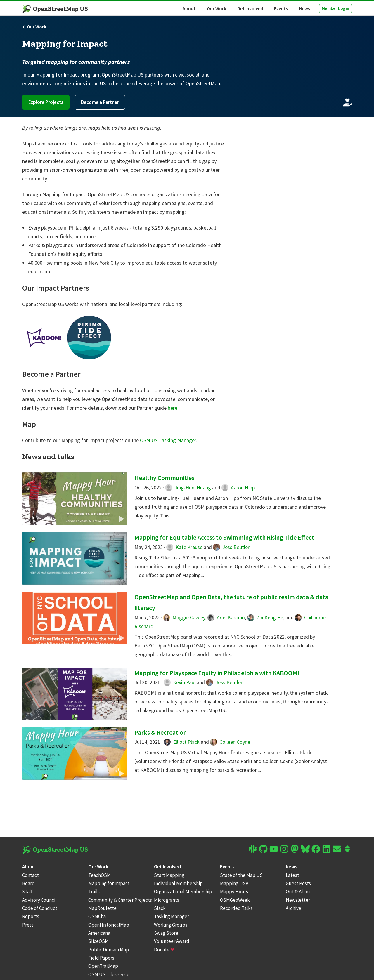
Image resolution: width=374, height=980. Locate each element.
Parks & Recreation (161, 732)
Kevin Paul (180, 682)
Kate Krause (184, 547)
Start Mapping (169, 875)
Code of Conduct (40, 908)
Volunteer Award (172, 941)
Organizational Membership (183, 892)
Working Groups (171, 925)
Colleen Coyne (230, 742)
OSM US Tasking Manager (168, 440)
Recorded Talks (236, 908)
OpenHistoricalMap (109, 925)
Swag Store (166, 933)
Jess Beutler (231, 547)
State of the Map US (241, 875)
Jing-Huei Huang (188, 488)
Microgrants (167, 900)
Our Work (217, 8)
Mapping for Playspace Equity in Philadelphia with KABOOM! (217, 673)
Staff (27, 892)
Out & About (299, 892)
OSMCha (97, 916)
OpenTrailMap (103, 966)
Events (281, 8)
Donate (164, 950)
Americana (99, 933)
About (189, 8)
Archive (294, 908)
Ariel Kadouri (226, 617)
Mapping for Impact (109, 883)
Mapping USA (234, 883)
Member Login (335, 8)
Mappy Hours (234, 892)
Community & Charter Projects (120, 900)
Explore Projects (46, 102)
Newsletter (298, 900)
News (305, 8)
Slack (160, 908)
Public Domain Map (109, 950)
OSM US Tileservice (109, 974)
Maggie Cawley (184, 617)
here (173, 408)
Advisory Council (39, 900)
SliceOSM (98, 941)
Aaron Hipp (238, 488)
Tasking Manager (172, 916)
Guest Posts (298, 883)
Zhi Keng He (265, 617)
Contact (31, 875)
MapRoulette (102, 908)
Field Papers (101, 958)
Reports (31, 916)
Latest (292, 875)
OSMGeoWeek (235, 900)
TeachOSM (99, 875)
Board (28, 883)
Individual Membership (178, 883)
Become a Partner (100, 102)
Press (28, 925)
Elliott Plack (182, 742)
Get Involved (250, 8)
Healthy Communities (164, 478)
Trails (94, 892)
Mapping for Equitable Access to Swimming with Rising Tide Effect (224, 537)
